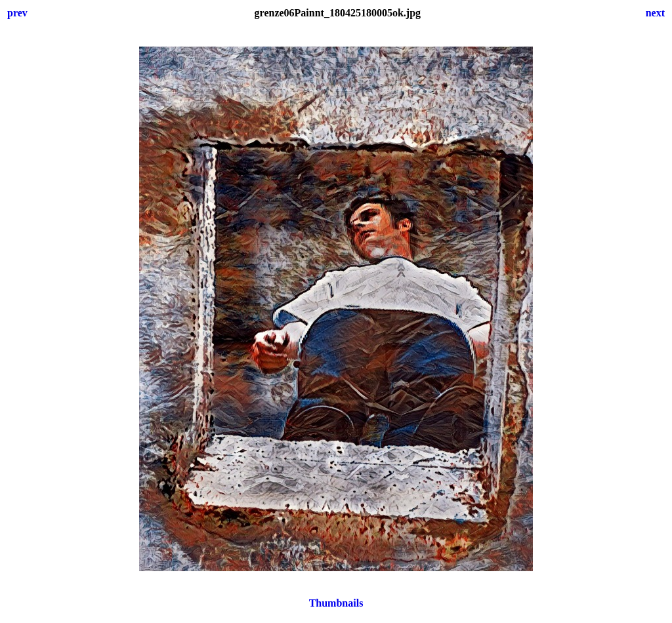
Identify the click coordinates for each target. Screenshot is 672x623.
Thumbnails (336, 603)
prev (17, 13)
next (655, 13)
